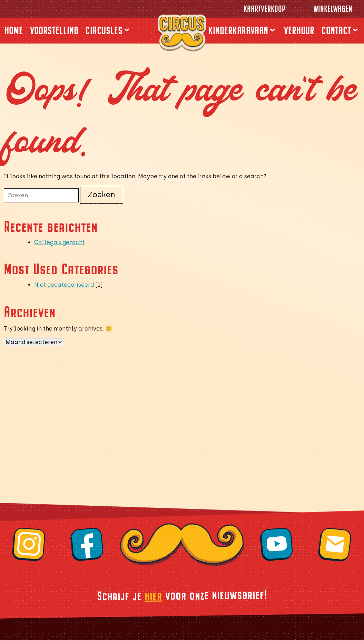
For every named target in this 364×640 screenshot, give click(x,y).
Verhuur (299, 30)
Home (14, 30)
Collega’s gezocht (60, 242)
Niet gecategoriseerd (64, 285)
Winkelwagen (333, 9)
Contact (336, 30)
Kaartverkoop (264, 9)
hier (153, 595)
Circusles (104, 30)
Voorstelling (54, 30)
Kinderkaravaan (238, 30)
